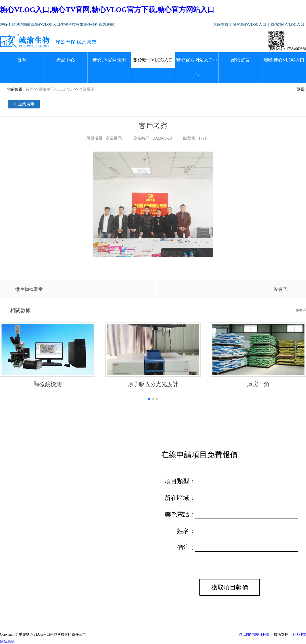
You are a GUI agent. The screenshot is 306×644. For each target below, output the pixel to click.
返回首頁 (221, 24)
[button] (149, 399)
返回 (301, 89)
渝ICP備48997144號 (254, 634)
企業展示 (87, 89)
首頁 (22, 60)
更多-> (301, 310)
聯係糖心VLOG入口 (287, 24)
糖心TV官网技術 (109, 60)
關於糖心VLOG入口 (250, 24)
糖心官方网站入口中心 (197, 68)
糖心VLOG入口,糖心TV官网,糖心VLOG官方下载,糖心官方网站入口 (107, 10)
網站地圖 (7, 642)
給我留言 (240, 60)
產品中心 (66, 60)
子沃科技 (299, 634)
